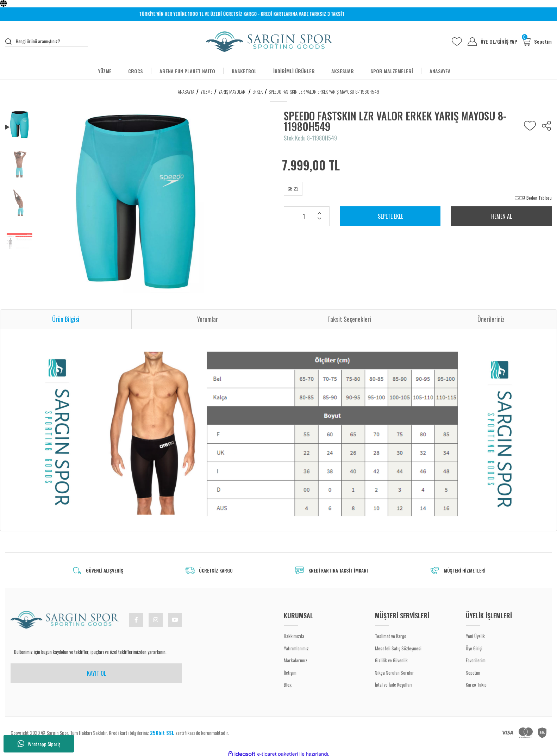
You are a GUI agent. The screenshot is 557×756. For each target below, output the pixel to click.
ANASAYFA (440, 71)
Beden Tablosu (539, 198)
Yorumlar (208, 319)
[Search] (46, 42)
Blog (288, 685)
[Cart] (537, 42)
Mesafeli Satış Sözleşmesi (398, 648)
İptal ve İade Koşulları (394, 685)
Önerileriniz (491, 319)
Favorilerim (476, 660)
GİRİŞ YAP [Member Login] (507, 42)
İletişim (290, 673)
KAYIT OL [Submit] (96, 673)
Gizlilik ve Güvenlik (391, 660)
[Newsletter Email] (96, 652)
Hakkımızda (294, 636)
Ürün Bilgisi (66, 319)
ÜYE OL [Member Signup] (489, 42)
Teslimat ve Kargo (391, 636)
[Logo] (270, 42)
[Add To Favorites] (530, 126)
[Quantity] (307, 216)
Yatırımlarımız (296, 648)
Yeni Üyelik (475, 636)
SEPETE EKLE (390, 216)
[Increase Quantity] (319, 214)
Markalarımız (296, 660)
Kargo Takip (476, 685)
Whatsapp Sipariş (39, 744)
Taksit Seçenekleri (349, 319)
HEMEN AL (502, 216)
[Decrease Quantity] (319, 219)
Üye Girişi (474, 648)
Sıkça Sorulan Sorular (395, 673)
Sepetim (473, 673)
